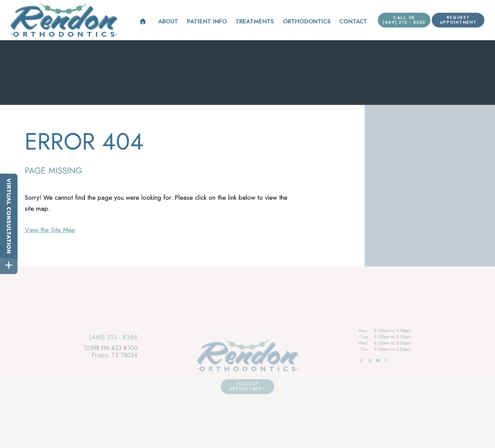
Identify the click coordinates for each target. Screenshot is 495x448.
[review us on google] (369, 361)
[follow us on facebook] (361, 361)
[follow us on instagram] (386, 361)
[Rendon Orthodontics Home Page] (64, 20)
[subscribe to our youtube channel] (377, 361)
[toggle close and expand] (9, 265)
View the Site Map (50, 230)
